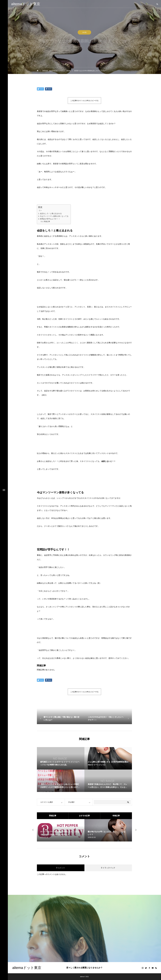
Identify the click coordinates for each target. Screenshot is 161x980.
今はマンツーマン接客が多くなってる (54, 216)
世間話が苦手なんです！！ (50, 219)
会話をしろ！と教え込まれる (51, 213)
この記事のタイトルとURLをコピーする (84, 101)
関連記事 (47, 221)
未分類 (84, 33)
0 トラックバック (108, 868)
